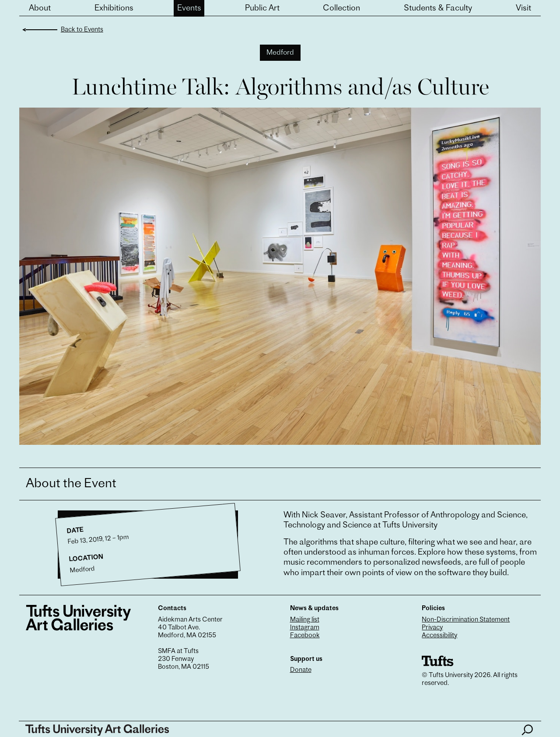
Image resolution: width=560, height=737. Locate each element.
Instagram (305, 628)
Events (189, 9)
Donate (301, 670)
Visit (523, 9)
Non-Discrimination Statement (466, 620)
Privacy (432, 628)
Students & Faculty (438, 9)
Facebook (305, 636)
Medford (280, 53)
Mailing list (305, 620)
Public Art (262, 9)
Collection (341, 9)
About (40, 9)
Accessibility (439, 636)
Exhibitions (114, 9)
